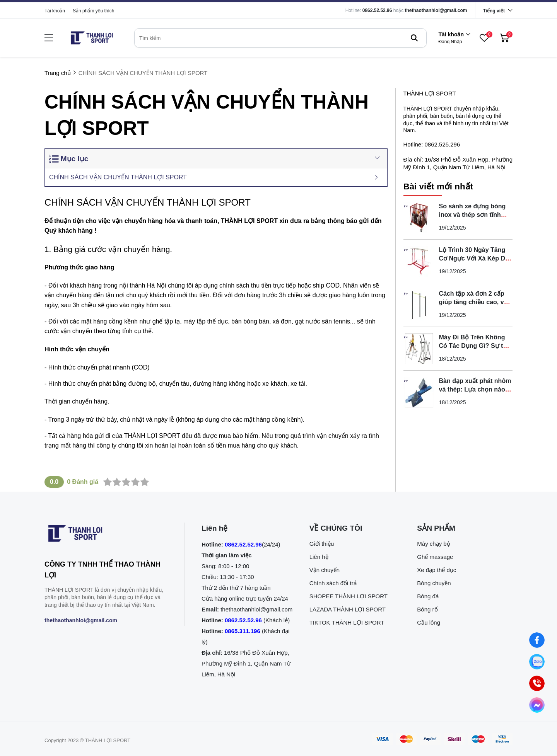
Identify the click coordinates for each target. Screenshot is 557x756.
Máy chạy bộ (433, 544)
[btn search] (414, 38)
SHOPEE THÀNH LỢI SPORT (349, 596)
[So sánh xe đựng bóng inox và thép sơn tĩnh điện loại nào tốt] (419, 218)
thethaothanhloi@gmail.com (436, 10)
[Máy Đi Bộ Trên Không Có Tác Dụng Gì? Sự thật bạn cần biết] (419, 349)
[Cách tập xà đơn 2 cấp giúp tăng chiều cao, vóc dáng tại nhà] (419, 305)
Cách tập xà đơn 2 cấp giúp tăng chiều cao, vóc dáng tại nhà (475, 302)
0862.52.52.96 (377, 10)
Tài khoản (55, 11)
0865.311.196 (243, 631)
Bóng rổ (427, 609)
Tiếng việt (494, 11)
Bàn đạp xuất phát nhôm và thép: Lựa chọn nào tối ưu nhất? (475, 389)
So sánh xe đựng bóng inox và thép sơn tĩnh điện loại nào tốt (472, 215)
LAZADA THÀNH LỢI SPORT (348, 609)
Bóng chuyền (434, 583)
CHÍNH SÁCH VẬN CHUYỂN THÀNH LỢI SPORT (118, 177)
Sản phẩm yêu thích (93, 11)
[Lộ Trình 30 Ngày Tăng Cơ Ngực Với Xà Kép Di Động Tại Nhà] (419, 261)
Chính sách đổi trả (333, 583)
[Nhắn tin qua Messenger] (537, 705)
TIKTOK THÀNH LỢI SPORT (347, 622)
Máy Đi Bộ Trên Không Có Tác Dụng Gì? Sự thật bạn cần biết (476, 346)
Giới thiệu (322, 544)
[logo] (92, 38)
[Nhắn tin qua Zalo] (537, 662)
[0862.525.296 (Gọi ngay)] (537, 683)
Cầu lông (429, 622)
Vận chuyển (325, 570)
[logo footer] (106, 535)
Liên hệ (319, 557)
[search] (280, 38)
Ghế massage (435, 557)
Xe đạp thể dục (437, 570)
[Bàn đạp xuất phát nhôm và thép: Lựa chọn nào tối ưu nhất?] (419, 392)
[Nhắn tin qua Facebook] (537, 640)
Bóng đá (428, 596)
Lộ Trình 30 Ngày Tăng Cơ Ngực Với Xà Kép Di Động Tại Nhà (473, 258)
